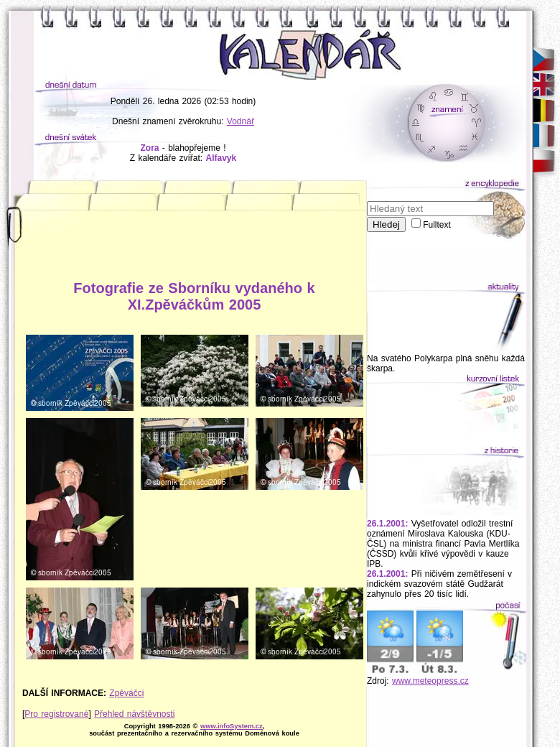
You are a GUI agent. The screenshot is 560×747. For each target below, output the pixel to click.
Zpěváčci (126, 693)
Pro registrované (56, 714)
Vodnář (241, 121)
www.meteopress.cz (430, 681)
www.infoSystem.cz (232, 726)
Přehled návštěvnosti (134, 714)
